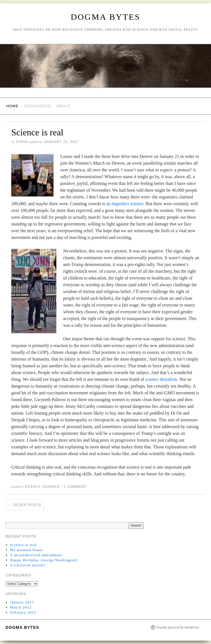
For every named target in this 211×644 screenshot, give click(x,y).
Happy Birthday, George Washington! (44, 560)
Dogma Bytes (105, 17)
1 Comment (75, 487)
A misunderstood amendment (36, 555)
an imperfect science (125, 204)
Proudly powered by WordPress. (178, 627)
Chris (22, 142)
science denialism (161, 379)
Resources (37, 106)
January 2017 (22, 602)
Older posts (25, 505)
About (64, 106)
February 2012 (23, 612)
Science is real (37, 132)
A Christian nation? (28, 565)
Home (12, 106)
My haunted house (27, 550)
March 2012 (21, 607)
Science (52, 487)
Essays (32, 487)
